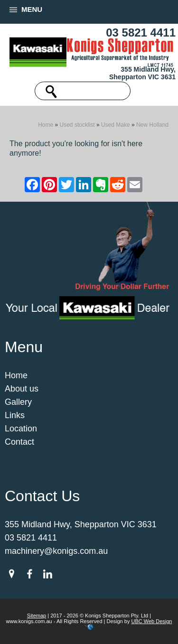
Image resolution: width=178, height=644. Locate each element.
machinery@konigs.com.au (56, 551)
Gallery (18, 402)
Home (46, 125)
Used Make (116, 125)
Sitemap (37, 616)
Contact (19, 442)
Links (15, 415)
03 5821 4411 (141, 33)
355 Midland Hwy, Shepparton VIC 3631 (142, 73)
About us (22, 389)
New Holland (152, 125)
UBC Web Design (151, 621)
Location (21, 429)
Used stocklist (77, 125)
